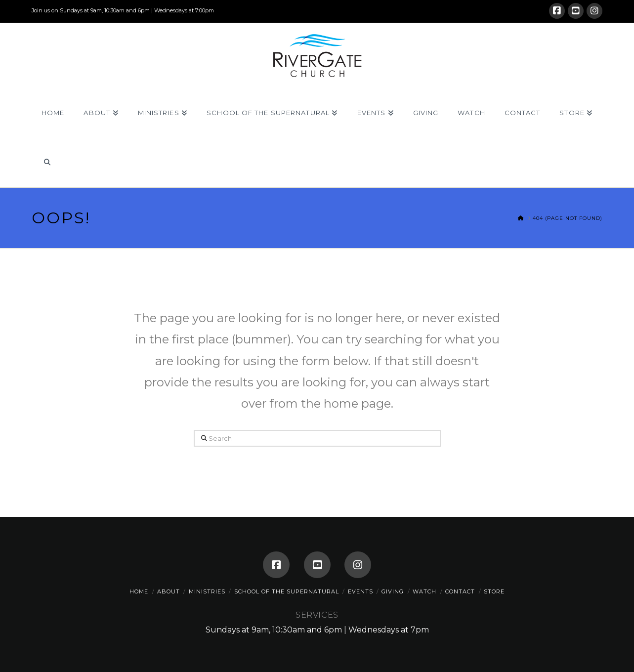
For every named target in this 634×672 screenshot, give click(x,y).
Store (494, 591)
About (169, 591)
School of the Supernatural (287, 591)
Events (360, 591)
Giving (393, 591)
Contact (460, 591)
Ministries (207, 591)
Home (139, 591)
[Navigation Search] (47, 163)
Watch (424, 591)
